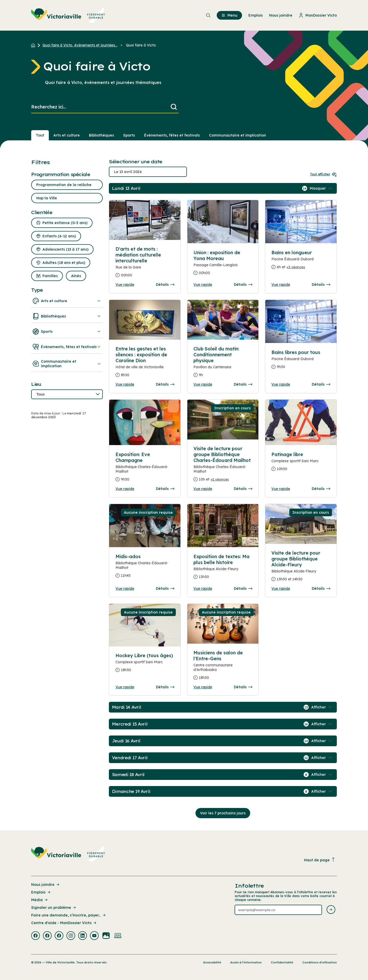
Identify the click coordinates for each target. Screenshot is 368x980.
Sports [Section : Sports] (129, 135)
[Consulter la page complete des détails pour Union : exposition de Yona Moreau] (223, 265)
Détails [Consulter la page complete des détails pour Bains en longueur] (321, 285)
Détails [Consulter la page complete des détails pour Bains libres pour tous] (321, 384)
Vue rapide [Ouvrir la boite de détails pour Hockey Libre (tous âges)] (125, 687)
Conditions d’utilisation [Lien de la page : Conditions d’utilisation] (320, 962)
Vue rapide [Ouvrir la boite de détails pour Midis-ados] (125, 589)
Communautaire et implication (67, 364)
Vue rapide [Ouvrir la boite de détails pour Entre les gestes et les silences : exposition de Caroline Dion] (125, 384)
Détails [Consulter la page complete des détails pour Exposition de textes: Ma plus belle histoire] (243, 589)
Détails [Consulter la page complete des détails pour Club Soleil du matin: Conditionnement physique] (243, 384)
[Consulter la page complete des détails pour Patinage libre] (301, 464)
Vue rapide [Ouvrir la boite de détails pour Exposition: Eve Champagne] (125, 489)
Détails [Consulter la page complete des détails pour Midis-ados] (165, 589)
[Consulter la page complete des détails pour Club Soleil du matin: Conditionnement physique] (223, 364)
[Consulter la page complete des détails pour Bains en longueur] (301, 262)
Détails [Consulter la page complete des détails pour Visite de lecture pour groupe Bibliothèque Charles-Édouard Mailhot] (243, 489)
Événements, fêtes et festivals (67, 347)
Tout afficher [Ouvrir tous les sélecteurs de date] (323, 174)
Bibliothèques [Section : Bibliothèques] (101, 135)
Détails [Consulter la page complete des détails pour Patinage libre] (321, 489)
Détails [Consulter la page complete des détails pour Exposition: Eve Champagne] (165, 489)
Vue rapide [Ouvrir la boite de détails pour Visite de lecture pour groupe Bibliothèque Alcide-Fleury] (281, 589)
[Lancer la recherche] (174, 107)
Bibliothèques (67, 316)
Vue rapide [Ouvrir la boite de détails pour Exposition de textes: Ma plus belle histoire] (203, 589)
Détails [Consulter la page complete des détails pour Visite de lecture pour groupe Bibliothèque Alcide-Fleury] (321, 589)
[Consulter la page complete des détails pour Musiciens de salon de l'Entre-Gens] (223, 667)
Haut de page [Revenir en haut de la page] (320, 860)
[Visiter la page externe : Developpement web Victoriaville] (118, 936)
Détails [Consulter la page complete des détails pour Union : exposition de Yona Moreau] (243, 285)
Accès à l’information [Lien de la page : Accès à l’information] (246, 962)
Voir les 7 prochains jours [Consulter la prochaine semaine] (223, 813)
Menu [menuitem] (229, 15)
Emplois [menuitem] (256, 15)
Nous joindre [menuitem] (281, 15)
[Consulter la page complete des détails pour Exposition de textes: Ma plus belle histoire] (223, 569)
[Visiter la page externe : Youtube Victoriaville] (94, 936)
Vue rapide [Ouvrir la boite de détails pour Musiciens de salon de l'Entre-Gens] (203, 687)
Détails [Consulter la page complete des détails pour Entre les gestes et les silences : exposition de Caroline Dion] (165, 384)
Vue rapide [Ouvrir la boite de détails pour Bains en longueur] (281, 285)
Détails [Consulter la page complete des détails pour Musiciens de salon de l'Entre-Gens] (243, 687)
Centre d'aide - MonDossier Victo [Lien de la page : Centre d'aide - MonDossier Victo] (64, 923)
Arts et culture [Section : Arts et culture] (67, 135)
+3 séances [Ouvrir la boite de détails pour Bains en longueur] (296, 267)
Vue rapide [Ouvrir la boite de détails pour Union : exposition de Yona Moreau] (203, 285)
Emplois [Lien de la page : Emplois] (41, 892)
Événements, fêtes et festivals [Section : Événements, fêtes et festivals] (172, 135)
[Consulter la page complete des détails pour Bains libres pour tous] (301, 362)
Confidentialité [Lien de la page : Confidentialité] (282, 962)
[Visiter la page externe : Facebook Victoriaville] (36, 936)
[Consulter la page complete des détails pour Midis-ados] (145, 568)
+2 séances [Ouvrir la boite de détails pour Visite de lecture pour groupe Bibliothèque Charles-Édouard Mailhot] (220, 479)
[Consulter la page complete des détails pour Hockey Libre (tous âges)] (145, 665)
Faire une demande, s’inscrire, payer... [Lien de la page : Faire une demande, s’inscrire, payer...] (69, 915)
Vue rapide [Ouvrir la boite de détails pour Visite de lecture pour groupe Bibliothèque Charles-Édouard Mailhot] (203, 489)
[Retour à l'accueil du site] (34, 45)
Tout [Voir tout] (40, 135)
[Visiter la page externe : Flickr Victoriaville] (106, 936)
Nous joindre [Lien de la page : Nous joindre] (46, 885)
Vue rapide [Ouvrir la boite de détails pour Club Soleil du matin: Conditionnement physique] (203, 384)
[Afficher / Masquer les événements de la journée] (321, 188)
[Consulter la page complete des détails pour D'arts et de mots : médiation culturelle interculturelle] (145, 264)
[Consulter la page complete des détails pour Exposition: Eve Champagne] (145, 469)
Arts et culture (67, 301)
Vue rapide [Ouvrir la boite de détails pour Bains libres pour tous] (281, 384)
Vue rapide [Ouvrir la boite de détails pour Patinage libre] (281, 489)
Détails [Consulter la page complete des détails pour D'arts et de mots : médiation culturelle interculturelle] (165, 285)
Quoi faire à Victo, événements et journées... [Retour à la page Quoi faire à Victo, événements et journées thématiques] (80, 45)
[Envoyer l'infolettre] (331, 910)
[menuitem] (68, 15)
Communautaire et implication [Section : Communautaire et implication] (238, 135)
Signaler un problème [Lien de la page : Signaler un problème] (54, 908)
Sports (67, 332)
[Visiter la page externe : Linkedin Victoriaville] (83, 936)
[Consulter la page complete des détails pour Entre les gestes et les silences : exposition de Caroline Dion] (145, 364)
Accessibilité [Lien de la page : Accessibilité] (212, 962)
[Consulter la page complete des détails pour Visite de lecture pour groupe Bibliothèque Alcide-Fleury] (301, 568)
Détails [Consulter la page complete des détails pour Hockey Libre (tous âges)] (165, 687)
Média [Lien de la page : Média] (40, 900)
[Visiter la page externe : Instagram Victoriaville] (71, 936)
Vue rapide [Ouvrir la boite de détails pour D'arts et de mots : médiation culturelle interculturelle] (125, 285)
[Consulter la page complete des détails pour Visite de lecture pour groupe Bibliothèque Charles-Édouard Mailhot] (223, 466)
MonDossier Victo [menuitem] (318, 15)
